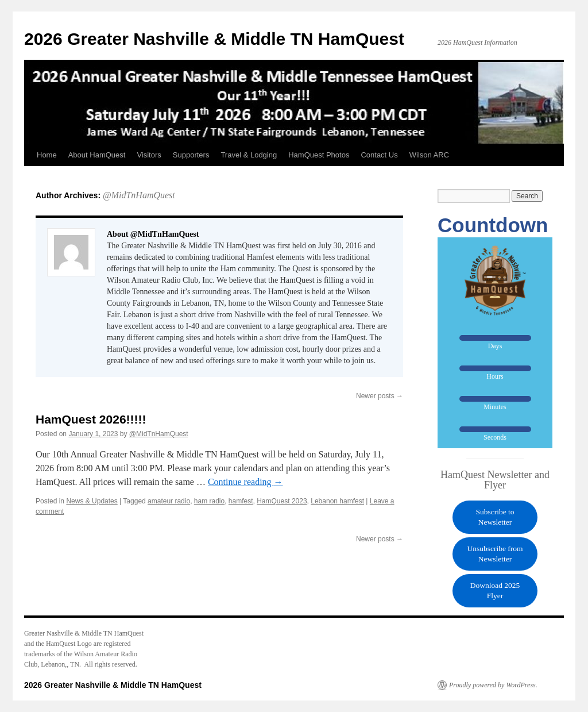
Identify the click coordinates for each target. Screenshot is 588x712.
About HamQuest (97, 155)
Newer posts (380, 396)
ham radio (209, 501)
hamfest (241, 501)
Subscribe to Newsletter (495, 517)
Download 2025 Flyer (495, 590)
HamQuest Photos (319, 155)
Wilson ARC (429, 155)
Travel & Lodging (249, 155)
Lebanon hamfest (337, 501)
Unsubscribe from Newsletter (495, 554)
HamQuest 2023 (282, 501)
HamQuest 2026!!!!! (91, 419)
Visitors (149, 155)
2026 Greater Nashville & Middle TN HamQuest (214, 39)
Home (47, 155)
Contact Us (379, 155)
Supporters (191, 155)
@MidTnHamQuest (139, 195)
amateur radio (169, 501)
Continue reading (245, 482)
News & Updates (92, 501)
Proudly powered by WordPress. (493, 685)
